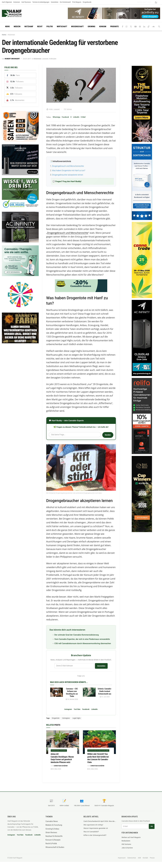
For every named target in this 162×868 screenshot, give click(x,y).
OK (152, 826)
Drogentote (56, 718)
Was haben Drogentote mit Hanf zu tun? (69, 171)
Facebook (65, 117)
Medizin (17, 27)
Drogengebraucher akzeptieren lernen (68, 175)
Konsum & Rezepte (53, 840)
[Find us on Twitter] (131, 27)
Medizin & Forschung (54, 825)
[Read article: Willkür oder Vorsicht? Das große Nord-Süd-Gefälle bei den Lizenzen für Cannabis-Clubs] (99, 742)
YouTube (77, 709)
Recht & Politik (51, 844)
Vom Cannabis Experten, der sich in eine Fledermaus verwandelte (82, 639)
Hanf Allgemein (7, 2)
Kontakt (145, 858)
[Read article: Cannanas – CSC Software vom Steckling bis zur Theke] (57, 692)
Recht (40, 27)
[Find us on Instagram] (127, 27)
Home (4, 35)
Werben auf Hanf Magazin (131, 837)
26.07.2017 (27, 59)
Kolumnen (17, 2)
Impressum (122, 858)
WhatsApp (56, 117)
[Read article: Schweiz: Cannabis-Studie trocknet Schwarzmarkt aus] (89, 692)
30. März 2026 (56, 769)
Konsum (103, 27)
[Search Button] (159, 27)
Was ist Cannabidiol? (91, 832)
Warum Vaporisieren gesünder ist (96, 828)
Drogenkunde (87, 2)
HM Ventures (126, 844)
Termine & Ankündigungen (41, 2)
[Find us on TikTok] (149, 27)
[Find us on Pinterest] (140, 27)
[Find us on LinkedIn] (144, 27)
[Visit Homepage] (17, 13)
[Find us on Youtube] (136, 27)
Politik (50, 27)
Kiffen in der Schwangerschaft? (95, 835)
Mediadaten (126, 841)
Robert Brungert (12, 59)
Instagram (68, 709)
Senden (108, 435)
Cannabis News (52, 821)
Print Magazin (77, 2)
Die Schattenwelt (65, 2)
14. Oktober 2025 (72, 699)
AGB (139, 858)
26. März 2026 (93, 769)
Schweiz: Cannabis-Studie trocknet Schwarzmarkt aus (105, 691)
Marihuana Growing (59, 751)
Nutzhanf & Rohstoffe (54, 836)
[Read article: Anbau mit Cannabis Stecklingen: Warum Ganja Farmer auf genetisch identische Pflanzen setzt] (63, 742)
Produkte (115, 27)
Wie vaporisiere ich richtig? (93, 825)
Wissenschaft (77, 27)
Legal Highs (77, 718)
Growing (91, 27)
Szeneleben (55, 2)
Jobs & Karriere (127, 848)
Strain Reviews (51, 832)
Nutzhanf (29, 27)
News (7, 27)
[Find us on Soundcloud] (153, 27)
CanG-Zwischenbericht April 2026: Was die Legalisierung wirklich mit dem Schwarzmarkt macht (100, 821)
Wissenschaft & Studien (55, 847)
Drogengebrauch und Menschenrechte (68, 166)
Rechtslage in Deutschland (98, 751)
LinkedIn (76, 117)
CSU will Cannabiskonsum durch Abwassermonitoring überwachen (83, 643)
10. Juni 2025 (105, 697)
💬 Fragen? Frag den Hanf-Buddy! (67, 181)
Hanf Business (26, 2)
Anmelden (101, 666)
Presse (152, 858)
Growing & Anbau (52, 829)
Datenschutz (132, 858)
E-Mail (83, 117)
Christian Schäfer (61, 766)
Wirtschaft (62, 27)
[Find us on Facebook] (123, 27)
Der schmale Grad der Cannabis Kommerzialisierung (76, 635)
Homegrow (66, 718)
